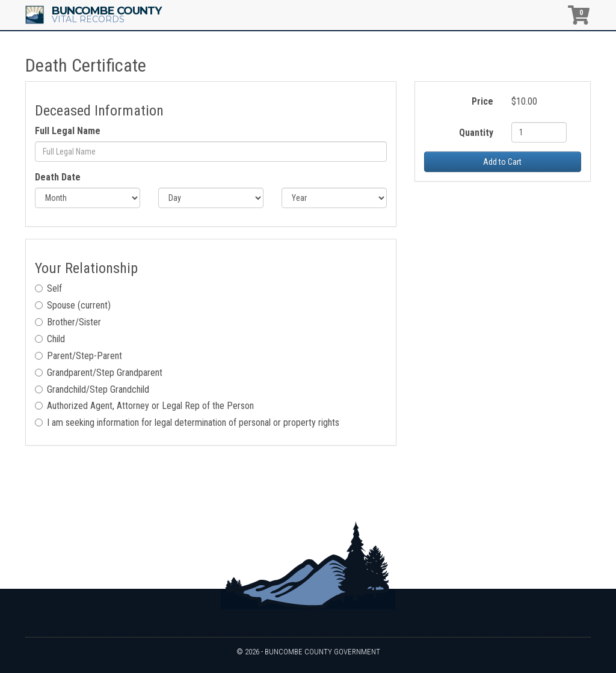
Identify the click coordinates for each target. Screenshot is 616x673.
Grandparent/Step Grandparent (99, 373)
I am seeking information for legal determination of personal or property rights (187, 423)
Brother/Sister (68, 322)
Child (50, 339)
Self (48, 288)
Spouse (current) (73, 305)
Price (482, 101)
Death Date (58, 177)
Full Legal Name (68, 131)
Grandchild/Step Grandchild (92, 389)
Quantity (476, 133)
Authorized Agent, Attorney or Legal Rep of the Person (144, 406)
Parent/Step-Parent (79, 356)
